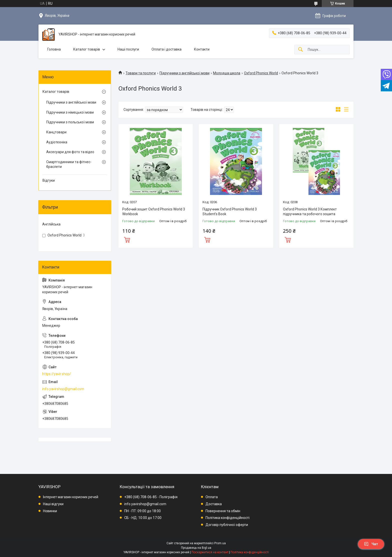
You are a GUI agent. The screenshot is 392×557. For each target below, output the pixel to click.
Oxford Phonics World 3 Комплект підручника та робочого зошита (310, 212)
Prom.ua (220, 543)
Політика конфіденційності (227, 518)
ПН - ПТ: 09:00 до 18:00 (142, 511)
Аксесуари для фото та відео (70, 152)
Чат (371, 544)
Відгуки (49, 180)
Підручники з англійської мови (184, 73)
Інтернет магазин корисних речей (71, 497)
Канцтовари (56, 132)
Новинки (50, 511)
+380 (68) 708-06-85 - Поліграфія (151, 497)
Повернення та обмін (223, 511)
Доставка (214, 504)
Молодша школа (227, 73)
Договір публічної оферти (227, 525)
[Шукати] (300, 50)
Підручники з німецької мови (70, 112)
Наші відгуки (53, 504)
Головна (54, 49)
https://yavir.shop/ (57, 374)
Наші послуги (128, 49)
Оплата (212, 497)
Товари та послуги (141, 73)
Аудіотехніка (57, 142)
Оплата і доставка (166, 49)
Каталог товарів (87, 49)
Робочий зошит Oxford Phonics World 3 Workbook (154, 212)
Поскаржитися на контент (210, 552)
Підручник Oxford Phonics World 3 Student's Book (230, 212)
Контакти (202, 49)
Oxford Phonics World (261, 73)
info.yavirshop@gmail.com (63, 389)
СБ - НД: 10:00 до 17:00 (143, 518)
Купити (127, 239)
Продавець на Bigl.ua (196, 548)
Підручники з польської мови (70, 122)
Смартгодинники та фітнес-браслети (69, 164)
